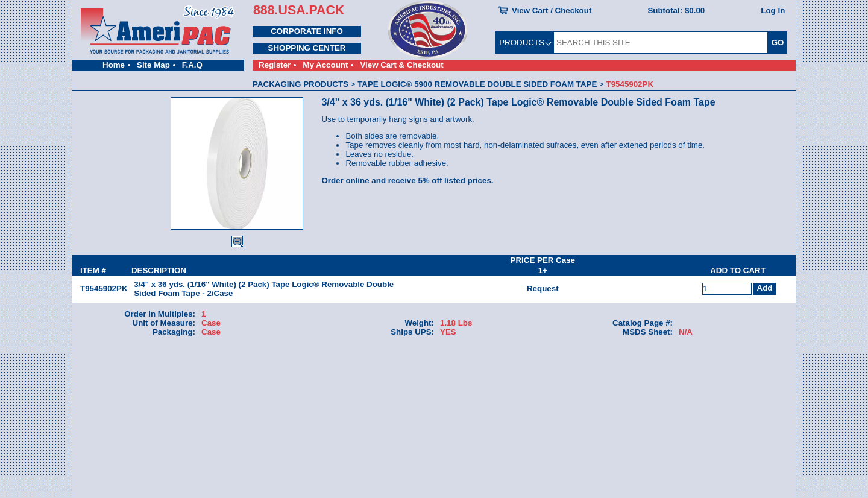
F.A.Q (192, 65)
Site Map (153, 65)
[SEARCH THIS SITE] (661, 43)
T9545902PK (104, 288)
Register (275, 65)
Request (543, 288)
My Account (325, 65)
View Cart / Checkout (552, 11)
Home (114, 65)
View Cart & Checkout (401, 65)
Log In (773, 11)
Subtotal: (676, 11)
